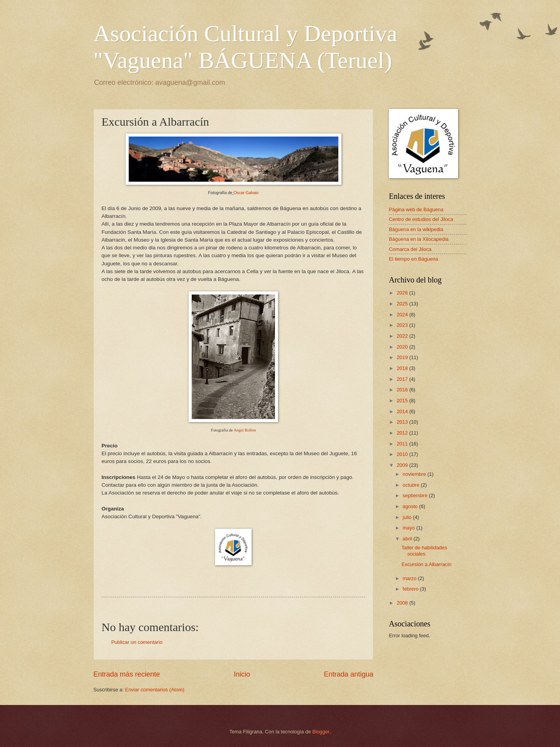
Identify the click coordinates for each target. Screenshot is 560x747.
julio (408, 517)
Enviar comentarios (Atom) (155, 690)
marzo (410, 578)
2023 (403, 325)
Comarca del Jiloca (410, 249)
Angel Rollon (245, 430)
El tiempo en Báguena (414, 259)
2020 (403, 347)
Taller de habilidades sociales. (424, 551)
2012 (403, 433)
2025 (403, 304)
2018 (403, 368)
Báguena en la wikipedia (416, 229)
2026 (403, 293)
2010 (403, 454)
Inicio (242, 674)
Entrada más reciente (127, 674)
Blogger (321, 732)
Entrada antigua (349, 674)
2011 (403, 444)
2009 (403, 465)
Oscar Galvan (246, 193)
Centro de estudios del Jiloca (421, 219)
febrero (411, 589)
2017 (403, 379)
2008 (403, 603)
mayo (409, 528)
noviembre (415, 474)
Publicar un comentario (137, 642)
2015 (403, 401)
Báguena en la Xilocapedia (419, 239)
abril (408, 539)
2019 (403, 357)
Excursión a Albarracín (426, 564)
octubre (412, 485)
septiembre (416, 495)
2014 (403, 411)
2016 (403, 390)
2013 (403, 422)
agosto (411, 506)
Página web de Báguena (416, 210)
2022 (403, 336)
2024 (403, 315)
